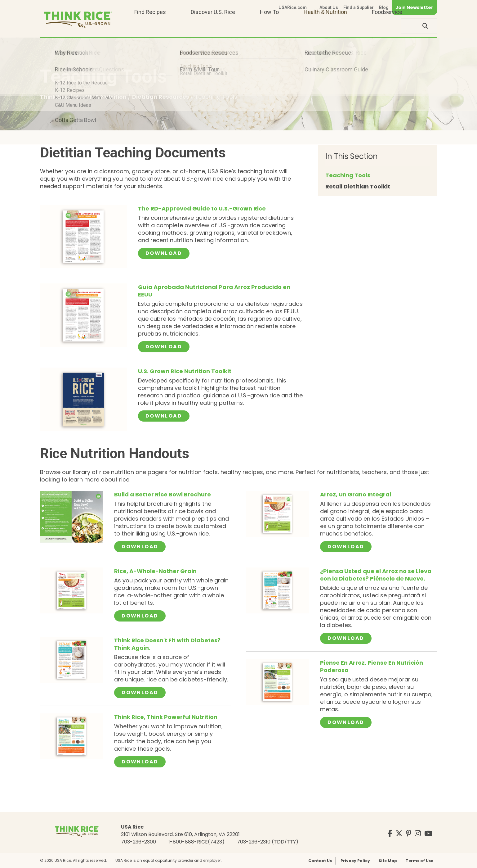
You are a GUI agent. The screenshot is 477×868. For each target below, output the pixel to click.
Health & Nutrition (325, 26)
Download (167, 253)
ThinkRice (55, 97)
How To (269, 26)
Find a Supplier (359, 7)
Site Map (388, 861)
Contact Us (320, 861)
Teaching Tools (348, 175)
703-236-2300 (138, 842)
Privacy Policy (355, 861)
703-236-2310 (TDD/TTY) (268, 842)
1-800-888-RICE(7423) (196, 842)
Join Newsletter (414, 7)
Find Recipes (150, 26)
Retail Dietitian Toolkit (358, 186)
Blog (384, 7)
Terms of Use (419, 861)
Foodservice (387, 26)
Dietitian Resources (161, 97)
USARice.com (293, 7)
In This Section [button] (352, 156)
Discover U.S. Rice (213, 26)
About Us (329, 7)
